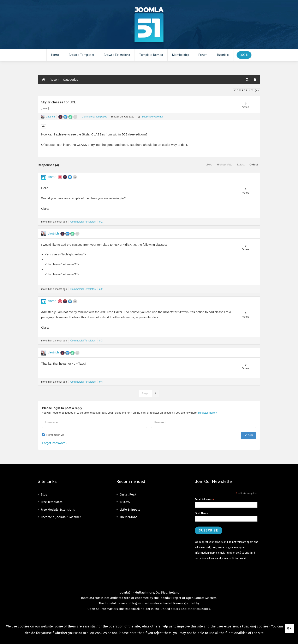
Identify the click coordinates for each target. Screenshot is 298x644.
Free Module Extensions (58, 510)
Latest (241, 165)
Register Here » (207, 413)
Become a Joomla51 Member (61, 517)
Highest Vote (225, 165)
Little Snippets (130, 510)
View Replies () (247, 90)
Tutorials (223, 55)
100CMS (125, 502)
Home (55, 55)
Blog (44, 494)
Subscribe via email (150, 117)
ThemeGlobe (128, 517)
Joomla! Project (170, 598)
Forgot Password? (55, 443)
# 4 (101, 382)
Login (244, 55)
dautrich (50, 117)
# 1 (101, 222)
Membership (181, 55)
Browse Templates (82, 55)
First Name (201, 513)
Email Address (204, 499)
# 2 (101, 289)
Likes (209, 165)
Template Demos (151, 55)
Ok (289, 628)
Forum (203, 55)
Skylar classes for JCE (59, 102)
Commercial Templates (94, 117)
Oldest (254, 165)
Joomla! (110, 603)
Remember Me (55, 435)
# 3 (101, 341)
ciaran (52, 177)
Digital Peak (128, 494)
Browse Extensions (117, 55)
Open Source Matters (201, 598)
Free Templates (52, 502)
